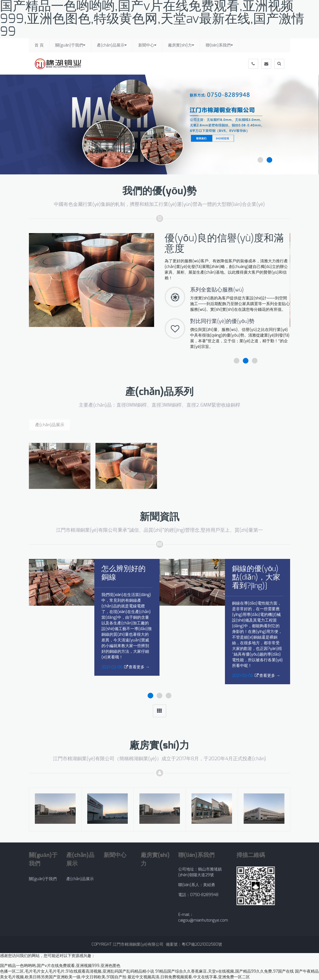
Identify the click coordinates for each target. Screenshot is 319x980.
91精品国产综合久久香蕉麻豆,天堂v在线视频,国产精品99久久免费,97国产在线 (225, 971)
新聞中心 (147, 45)
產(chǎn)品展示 (112, 45)
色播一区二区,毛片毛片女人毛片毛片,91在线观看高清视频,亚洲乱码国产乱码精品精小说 (77, 971)
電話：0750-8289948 (199, 895)
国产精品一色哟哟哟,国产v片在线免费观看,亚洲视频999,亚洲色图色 (60, 966)
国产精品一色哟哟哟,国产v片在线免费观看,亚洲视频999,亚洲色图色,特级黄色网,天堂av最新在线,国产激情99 (152, 19)
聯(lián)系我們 (219, 45)
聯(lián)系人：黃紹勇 (197, 885)
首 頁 (39, 45)
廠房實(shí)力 (181, 45)
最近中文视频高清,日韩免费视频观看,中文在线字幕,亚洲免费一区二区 (189, 977)
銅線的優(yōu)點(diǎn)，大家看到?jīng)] (256, 577)
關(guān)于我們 (70, 45)
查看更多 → (139, 667)
